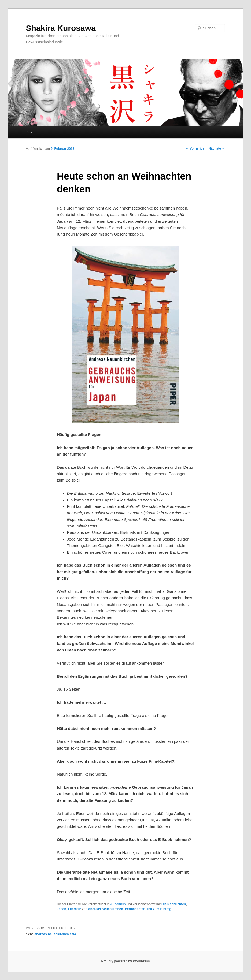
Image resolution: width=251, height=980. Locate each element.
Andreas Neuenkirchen (106, 909)
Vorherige (195, 148)
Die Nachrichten (174, 904)
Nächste (217, 148)
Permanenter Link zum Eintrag (148, 909)
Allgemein (118, 904)
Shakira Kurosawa (61, 28)
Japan (62, 909)
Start (31, 132)
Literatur (74, 909)
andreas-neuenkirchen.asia (55, 934)
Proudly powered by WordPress (125, 961)
